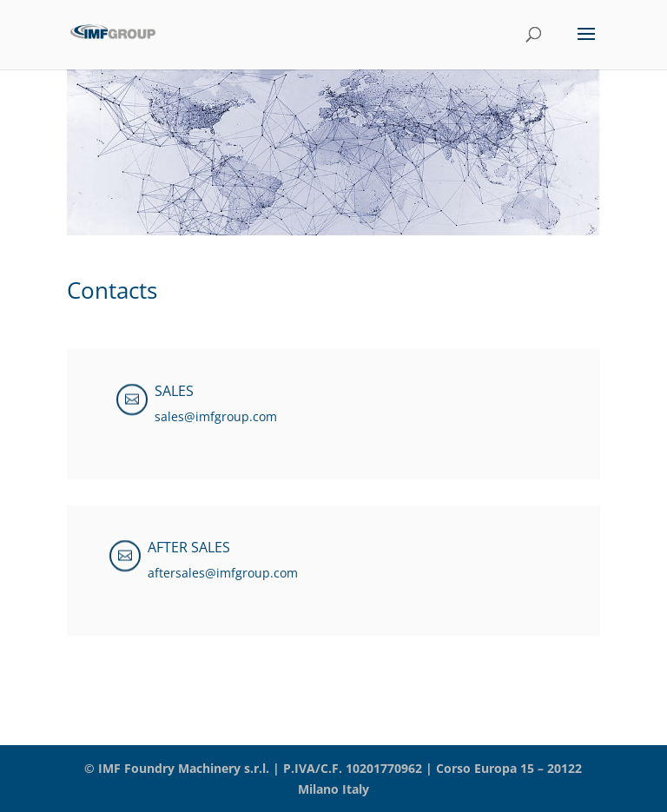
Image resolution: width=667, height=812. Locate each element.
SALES (174, 391)
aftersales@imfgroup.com (223, 573)
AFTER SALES (189, 547)
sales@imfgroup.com (216, 416)
